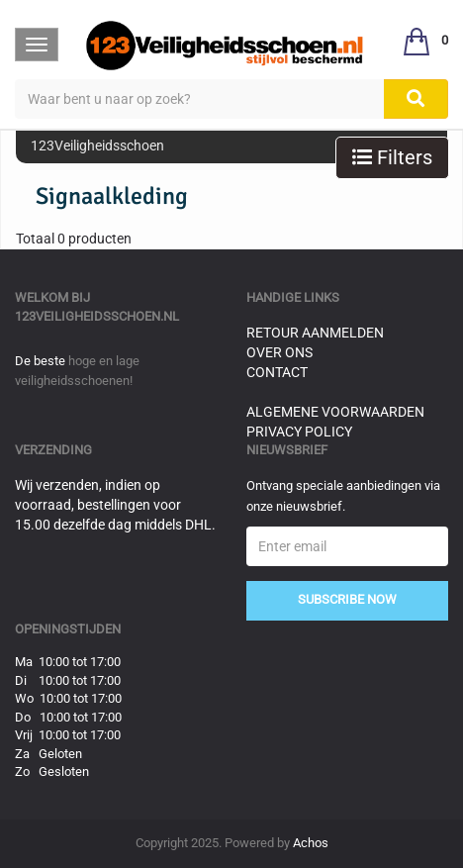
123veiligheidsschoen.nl (97, 316)
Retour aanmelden (315, 333)
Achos (311, 843)
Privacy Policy (299, 432)
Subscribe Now (347, 599)
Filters (392, 157)
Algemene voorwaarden (335, 412)
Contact (277, 372)
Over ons (279, 352)
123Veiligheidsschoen (97, 145)
